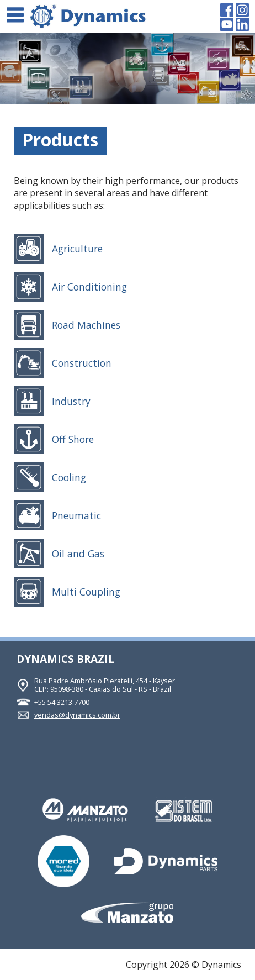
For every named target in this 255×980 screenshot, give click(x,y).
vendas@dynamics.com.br (77, 715)
